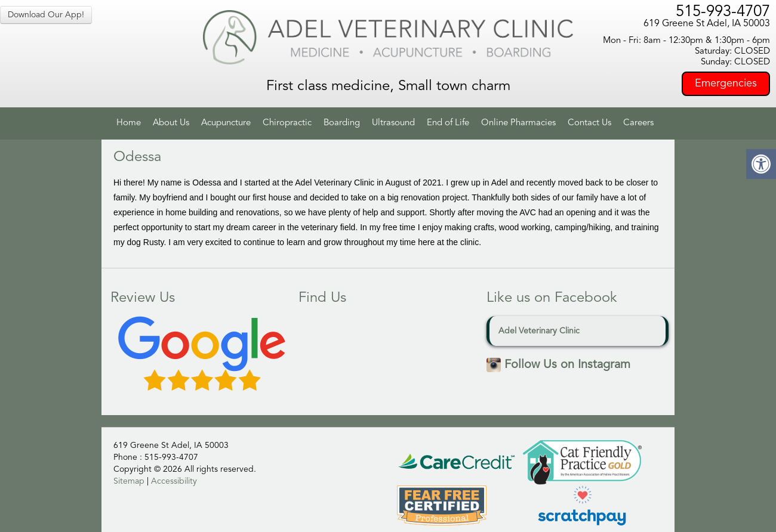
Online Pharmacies (518, 123)
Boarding (342, 123)
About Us (171, 123)
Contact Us (589, 123)
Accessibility (174, 481)
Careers (638, 123)
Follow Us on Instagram (558, 365)
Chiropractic (287, 123)
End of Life (448, 123)
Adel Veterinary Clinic (539, 331)
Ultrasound (393, 123)
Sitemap (129, 481)
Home (129, 123)
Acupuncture (226, 123)
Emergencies (726, 83)
